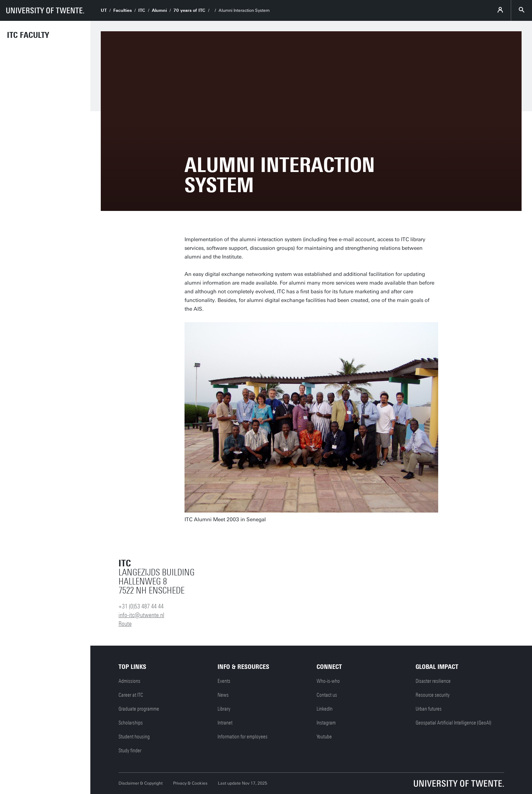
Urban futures (429, 709)
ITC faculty (28, 35)
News (223, 695)
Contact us (327, 695)
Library (224, 709)
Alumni (159, 10)
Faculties (122, 10)
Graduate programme (139, 709)
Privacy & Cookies (190, 783)
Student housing (134, 737)
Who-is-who (328, 681)
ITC (142, 10)
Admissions (129, 681)
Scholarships (131, 723)
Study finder (130, 751)
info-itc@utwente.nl (141, 615)
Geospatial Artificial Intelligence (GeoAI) (453, 723)
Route (125, 624)
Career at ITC (131, 695)
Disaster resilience (433, 681)
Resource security (433, 695)
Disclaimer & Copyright (141, 783)
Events (224, 681)
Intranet (225, 723)
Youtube (324, 737)
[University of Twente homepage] (45, 10)
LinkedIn (325, 709)
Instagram (326, 723)
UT (104, 10)
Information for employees (243, 737)
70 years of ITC (189, 10)
